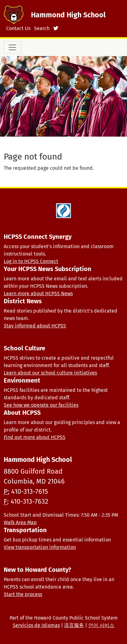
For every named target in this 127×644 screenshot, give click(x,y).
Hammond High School (68, 15)
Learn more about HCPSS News (38, 294)
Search (42, 28)
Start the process (23, 594)
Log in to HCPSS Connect (31, 261)
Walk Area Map (20, 522)
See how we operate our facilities (41, 405)
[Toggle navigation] (12, 47)
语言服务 (74, 625)
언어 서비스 (101, 625)
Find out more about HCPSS (35, 437)
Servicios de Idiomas (36, 625)
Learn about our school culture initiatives (50, 373)
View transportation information (40, 547)
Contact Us (18, 28)
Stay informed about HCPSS (35, 326)
